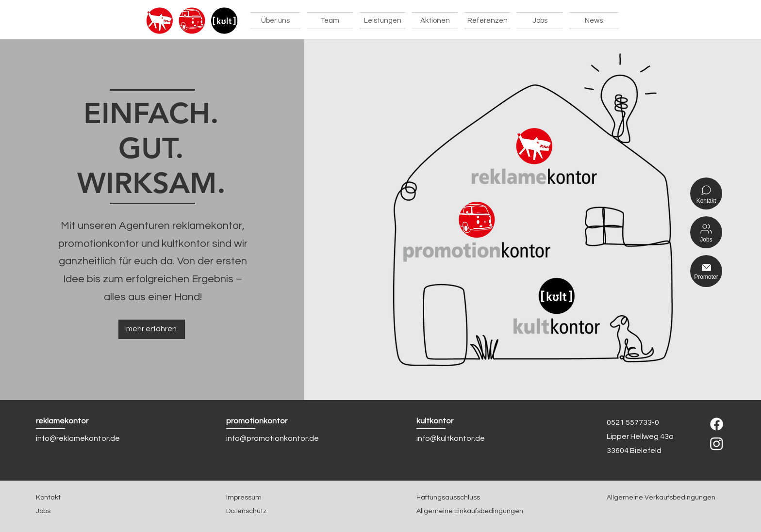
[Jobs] (706, 232)
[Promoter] (706, 271)
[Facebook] (717, 424)
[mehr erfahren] (152, 329)
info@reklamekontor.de (78, 438)
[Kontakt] (706, 193)
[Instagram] (717, 443)
